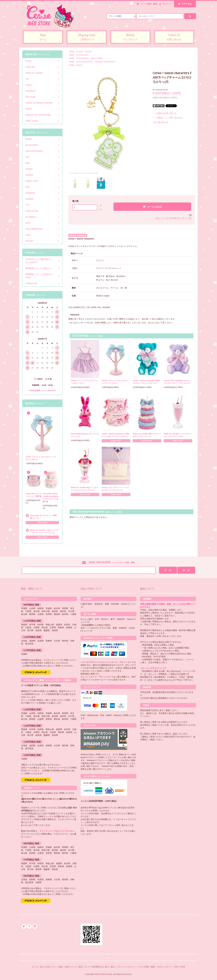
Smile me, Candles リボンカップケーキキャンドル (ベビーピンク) (44, 531)
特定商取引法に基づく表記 (180, 218)
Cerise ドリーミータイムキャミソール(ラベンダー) (84, 382)
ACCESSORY (83, 55)
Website (130, 37)
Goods (89, 52)
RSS (176, 967)
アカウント (167, 4)
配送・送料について (68, 967)
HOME (72, 52)
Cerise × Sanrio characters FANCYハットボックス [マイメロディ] (116, 435)
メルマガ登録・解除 (148, 4)
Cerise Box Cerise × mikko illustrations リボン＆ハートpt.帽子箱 (51, 498)
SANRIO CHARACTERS (106, 62)
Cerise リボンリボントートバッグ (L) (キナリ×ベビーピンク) (115, 489)
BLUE (80, 65)
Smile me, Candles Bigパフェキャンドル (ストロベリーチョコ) (85, 489)
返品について (161, 218)
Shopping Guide (87, 37)
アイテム (184, 4)
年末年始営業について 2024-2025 (42, 391)
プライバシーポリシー (126, 967)
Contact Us (174, 37)
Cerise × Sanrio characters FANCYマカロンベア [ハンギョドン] (147, 382)
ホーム (35, 967)
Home (43, 37)
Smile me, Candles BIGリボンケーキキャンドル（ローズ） (147, 435)
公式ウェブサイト (165, 967)
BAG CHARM (97, 58)
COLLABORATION (85, 62)
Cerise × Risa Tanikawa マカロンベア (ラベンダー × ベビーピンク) (177, 382)
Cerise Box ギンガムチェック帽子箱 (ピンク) (44, 517)
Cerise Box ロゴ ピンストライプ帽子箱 (34, 495)
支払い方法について (48, 967)
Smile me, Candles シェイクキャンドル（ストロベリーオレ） (178, 435)
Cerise (80, 52)
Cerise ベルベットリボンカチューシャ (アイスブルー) (115, 382)
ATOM (182, 967)
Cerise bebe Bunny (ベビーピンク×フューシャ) (85, 435)
